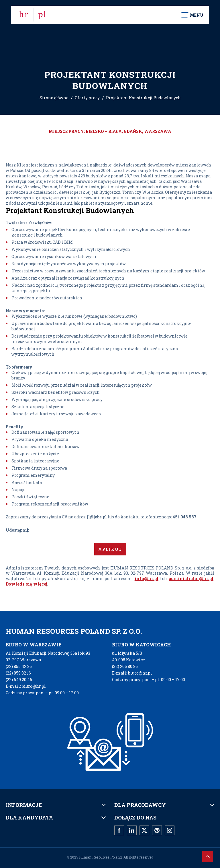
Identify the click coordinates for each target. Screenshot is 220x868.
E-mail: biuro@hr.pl (26, 686)
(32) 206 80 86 (125, 666)
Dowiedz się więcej (26, 584)
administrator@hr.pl (191, 579)
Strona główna (54, 98)
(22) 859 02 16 (18, 673)
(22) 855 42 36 (19, 666)
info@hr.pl (147, 579)
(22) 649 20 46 (19, 680)
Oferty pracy (87, 98)
